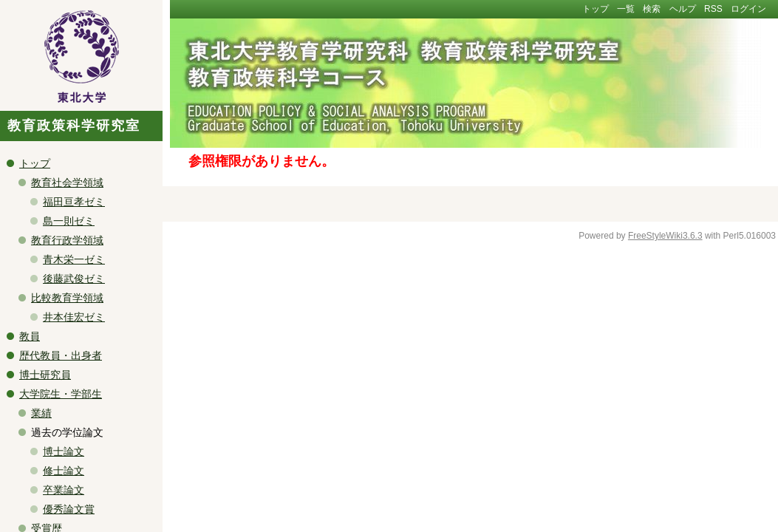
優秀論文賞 (69, 509)
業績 (41, 413)
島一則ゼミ (69, 221)
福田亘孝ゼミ (74, 202)
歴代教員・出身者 (61, 355)
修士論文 (64, 471)
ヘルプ (683, 9)
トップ (596, 9)
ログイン (748, 9)
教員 (30, 336)
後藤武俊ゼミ (74, 279)
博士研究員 (45, 375)
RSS (713, 9)
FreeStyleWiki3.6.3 (665, 236)
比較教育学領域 (67, 298)
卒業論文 (64, 490)
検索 (652, 9)
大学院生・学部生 (61, 394)
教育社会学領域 (67, 183)
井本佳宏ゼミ (74, 317)
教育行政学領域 (67, 240)
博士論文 (64, 451)
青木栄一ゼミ (74, 259)
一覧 (626, 9)
